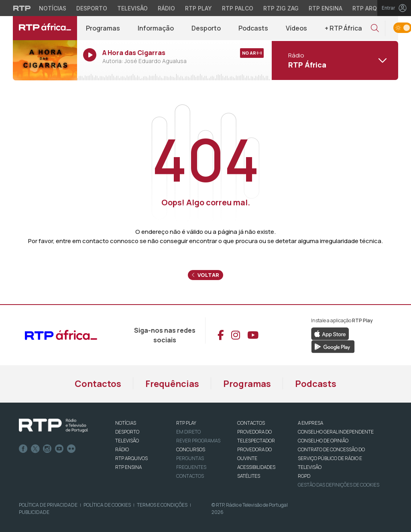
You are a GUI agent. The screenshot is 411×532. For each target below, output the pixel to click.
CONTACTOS (251, 423)
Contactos (98, 384)
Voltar (205, 275)
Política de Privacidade (48, 505)
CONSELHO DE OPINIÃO (323, 441)
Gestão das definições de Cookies (339, 485)
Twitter (35, 449)
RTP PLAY (186, 423)
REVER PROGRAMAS (198, 441)
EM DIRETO (188, 432)
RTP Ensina (128, 467)
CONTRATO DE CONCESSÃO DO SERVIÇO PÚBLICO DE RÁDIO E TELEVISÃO (331, 458)
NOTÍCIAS (126, 423)
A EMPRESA (310, 423)
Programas (103, 28)
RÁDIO (122, 449)
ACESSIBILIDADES (256, 467)
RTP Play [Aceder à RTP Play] (198, 8)
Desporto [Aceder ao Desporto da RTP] (92, 8)
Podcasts (253, 28)
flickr (71, 449)
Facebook (23, 449)
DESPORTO (127, 432)
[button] (375, 28)
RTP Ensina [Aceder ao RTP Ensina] (326, 8)
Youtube (59, 449)
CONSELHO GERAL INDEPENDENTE (336, 432)
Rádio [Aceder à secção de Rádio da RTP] (166, 8)
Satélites (249, 476)
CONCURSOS (191, 449)
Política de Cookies (107, 505)
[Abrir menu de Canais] (334, 60)
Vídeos (296, 28)
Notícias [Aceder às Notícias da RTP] (53, 8)
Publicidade (34, 512)
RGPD (304, 476)
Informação (156, 28)
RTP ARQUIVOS (131, 458)
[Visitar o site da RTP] (22, 8)
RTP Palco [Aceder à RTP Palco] (238, 8)
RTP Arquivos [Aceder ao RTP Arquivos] (373, 8)
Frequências (172, 384)
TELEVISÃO (127, 441)
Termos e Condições (162, 505)
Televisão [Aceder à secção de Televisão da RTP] (132, 8)
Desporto (206, 28)
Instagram (47, 449)
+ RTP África (343, 28)
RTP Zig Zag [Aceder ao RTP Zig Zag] (281, 8)
